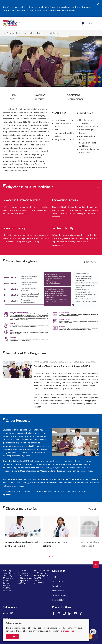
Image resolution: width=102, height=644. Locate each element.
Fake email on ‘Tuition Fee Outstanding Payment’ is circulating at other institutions (52, 7)
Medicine (54, 33)
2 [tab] (53, 556)
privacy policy (69, 631)
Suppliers (56, 586)
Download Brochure (39, 97)
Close (13, 636)
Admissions (15, 33)
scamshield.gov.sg (56, 10)
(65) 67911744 (7, 589)
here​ (90, 471)
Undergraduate (35, 33)
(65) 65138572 (39, 582)
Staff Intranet (58, 591)
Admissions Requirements (75, 97)
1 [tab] (49, 556)
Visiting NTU (9, 613)
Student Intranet (60, 595)
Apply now (13, 97)
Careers (6, 618)
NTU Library (58, 581)
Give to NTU (58, 600)
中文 (54, 577)
